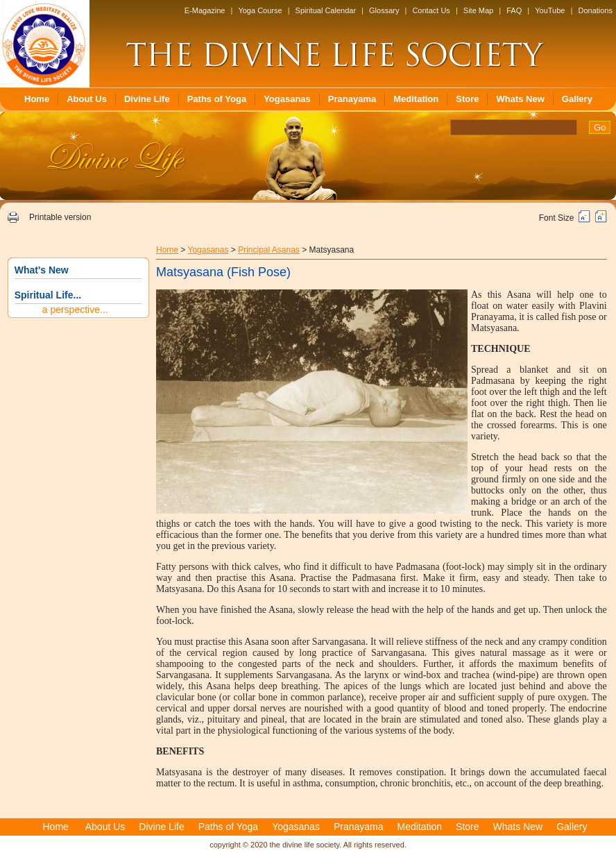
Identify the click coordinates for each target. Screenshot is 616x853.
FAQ (514, 10)
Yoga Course (260, 10)
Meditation (416, 99)
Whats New (520, 99)
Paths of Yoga (217, 99)
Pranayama (352, 99)
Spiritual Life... (48, 295)
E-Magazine (205, 10)
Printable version (60, 217)
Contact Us (431, 10)
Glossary (384, 10)
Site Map (478, 10)
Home (37, 99)
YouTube (550, 10)
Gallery (577, 99)
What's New (42, 270)
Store (467, 99)
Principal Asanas (269, 250)
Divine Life (147, 99)
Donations (595, 10)
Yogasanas (287, 99)
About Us (87, 99)
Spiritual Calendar (326, 10)
